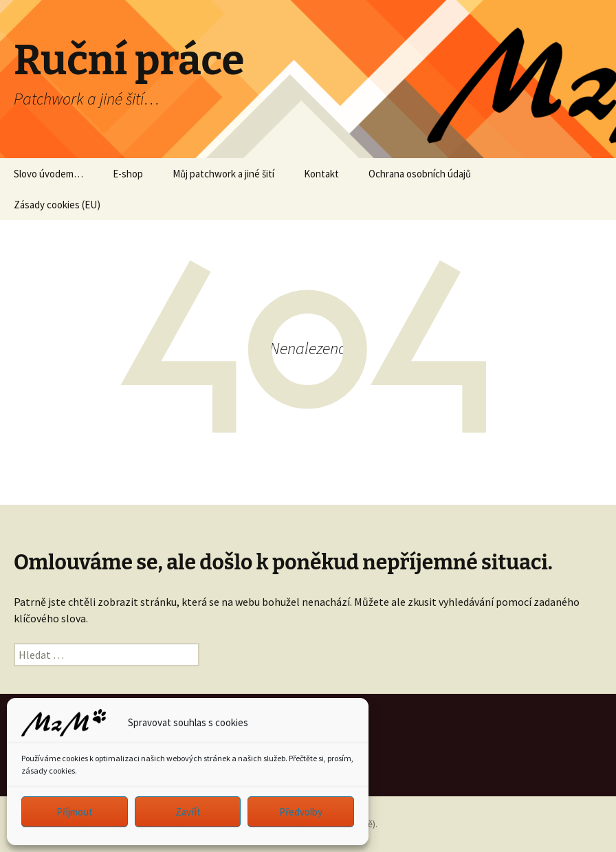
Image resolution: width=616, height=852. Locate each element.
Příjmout (75, 812)
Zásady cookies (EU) (57, 205)
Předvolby (301, 812)
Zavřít (188, 812)
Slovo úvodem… (48, 174)
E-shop (128, 174)
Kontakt (321, 174)
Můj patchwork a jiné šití (223, 174)
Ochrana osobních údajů (420, 174)
